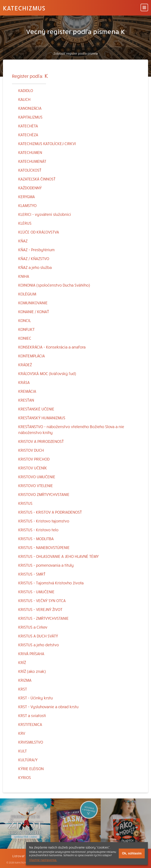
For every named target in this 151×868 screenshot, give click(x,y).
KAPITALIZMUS (30, 117)
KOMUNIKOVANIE (33, 303)
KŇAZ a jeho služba (35, 267)
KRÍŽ (22, 662)
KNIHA (24, 276)
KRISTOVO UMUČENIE (37, 477)
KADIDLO (26, 90)
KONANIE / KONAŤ (34, 311)
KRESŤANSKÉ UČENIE (36, 409)
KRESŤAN (26, 400)
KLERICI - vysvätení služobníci (45, 214)
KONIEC (25, 338)
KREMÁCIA (27, 391)
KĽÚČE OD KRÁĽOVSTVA (39, 232)
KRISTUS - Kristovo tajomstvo (44, 521)
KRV (22, 733)
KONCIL (25, 320)
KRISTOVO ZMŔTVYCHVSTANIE (44, 494)
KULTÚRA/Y (28, 760)
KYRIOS (25, 777)
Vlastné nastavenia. (43, 860)
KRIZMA (25, 680)
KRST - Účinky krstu (35, 698)
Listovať (19, 856)
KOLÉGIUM (27, 294)
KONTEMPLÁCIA (32, 356)
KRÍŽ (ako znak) (32, 671)
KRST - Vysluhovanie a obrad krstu (48, 707)
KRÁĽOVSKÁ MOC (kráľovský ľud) (47, 373)
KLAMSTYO (27, 205)
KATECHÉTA (28, 126)
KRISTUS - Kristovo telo (38, 530)
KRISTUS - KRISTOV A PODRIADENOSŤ (50, 512)
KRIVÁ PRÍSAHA (31, 653)
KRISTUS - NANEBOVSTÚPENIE (44, 547)
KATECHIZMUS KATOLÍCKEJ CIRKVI (47, 143)
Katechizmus (24, 8)
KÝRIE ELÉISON (31, 768)
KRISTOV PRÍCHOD (34, 459)
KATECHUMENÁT (32, 161)
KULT (23, 751)
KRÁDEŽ (25, 365)
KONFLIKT (26, 329)
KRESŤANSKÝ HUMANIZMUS (42, 418)
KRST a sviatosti (32, 715)
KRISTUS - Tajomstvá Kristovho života (51, 583)
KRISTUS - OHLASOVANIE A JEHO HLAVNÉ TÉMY (58, 556)
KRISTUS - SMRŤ (32, 574)
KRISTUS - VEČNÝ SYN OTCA (42, 600)
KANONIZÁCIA (30, 108)
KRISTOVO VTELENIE (36, 485)
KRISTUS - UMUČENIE (36, 592)
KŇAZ (23, 241)
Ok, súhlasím (132, 853)
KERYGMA (27, 196)
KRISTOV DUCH (31, 450)
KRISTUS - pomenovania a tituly (46, 565)
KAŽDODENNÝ (30, 188)
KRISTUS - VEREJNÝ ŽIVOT (40, 609)
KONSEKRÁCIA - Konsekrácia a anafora (52, 347)
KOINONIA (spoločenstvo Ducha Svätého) (54, 285)
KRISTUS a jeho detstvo (39, 645)
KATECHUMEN (30, 152)
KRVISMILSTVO (31, 742)
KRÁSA (24, 382)
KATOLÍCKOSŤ (30, 170)
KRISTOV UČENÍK (33, 468)
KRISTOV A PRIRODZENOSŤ (41, 441)
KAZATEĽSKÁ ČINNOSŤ (37, 179)
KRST (23, 689)
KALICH (24, 99)
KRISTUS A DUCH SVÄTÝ (38, 636)
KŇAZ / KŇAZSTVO (34, 258)
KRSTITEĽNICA (30, 724)
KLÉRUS (25, 223)
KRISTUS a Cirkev (33, 627)
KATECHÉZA (28, 135)
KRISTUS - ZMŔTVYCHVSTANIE (43, 618)
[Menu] (144, 8)
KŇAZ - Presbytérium (36, 250)
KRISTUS (25, 503)
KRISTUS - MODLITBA (36, 538)
